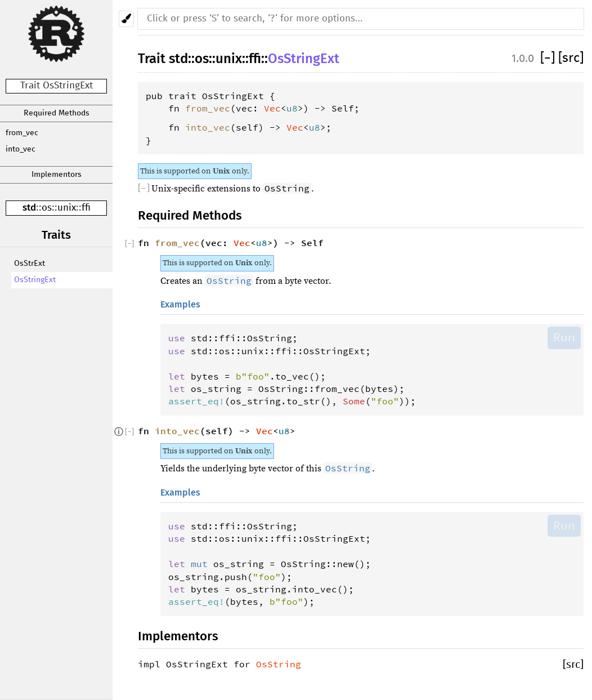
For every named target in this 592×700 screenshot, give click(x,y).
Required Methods (57, 113)
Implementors (57, 175)
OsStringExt (35, 280)
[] (549, 58)
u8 (292, 108)
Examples (180, 304)
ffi (86, 208)
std (29, 208)
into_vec (21, 149)
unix (67, 208)
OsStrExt (30, 264)
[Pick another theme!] (126, 19)
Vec (272, 108)
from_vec (22, 133)
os (47, 208)
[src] (571, 58)
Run (564, 337)
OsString (279, 664)
